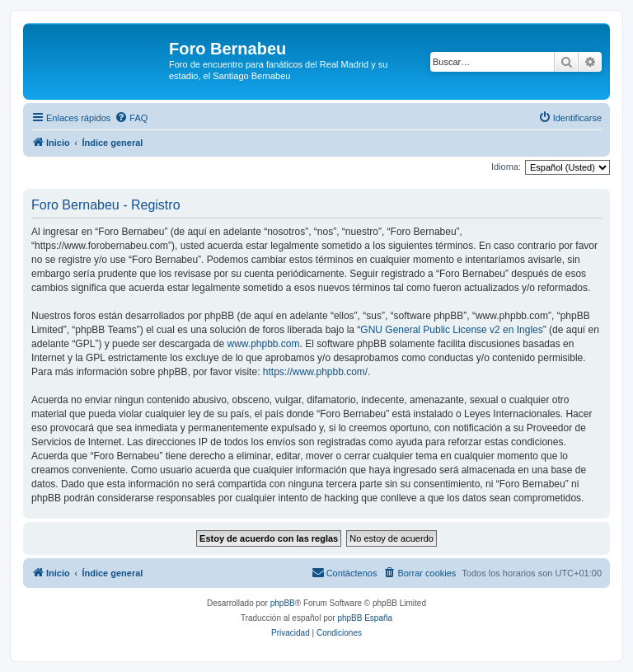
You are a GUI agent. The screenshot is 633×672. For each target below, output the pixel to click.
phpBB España (365, 618)
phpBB (283, 603)
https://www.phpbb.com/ (315, 372)
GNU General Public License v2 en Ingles (451, 330)
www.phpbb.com (263, 344)
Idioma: (506, 167)
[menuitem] (131, 118)
